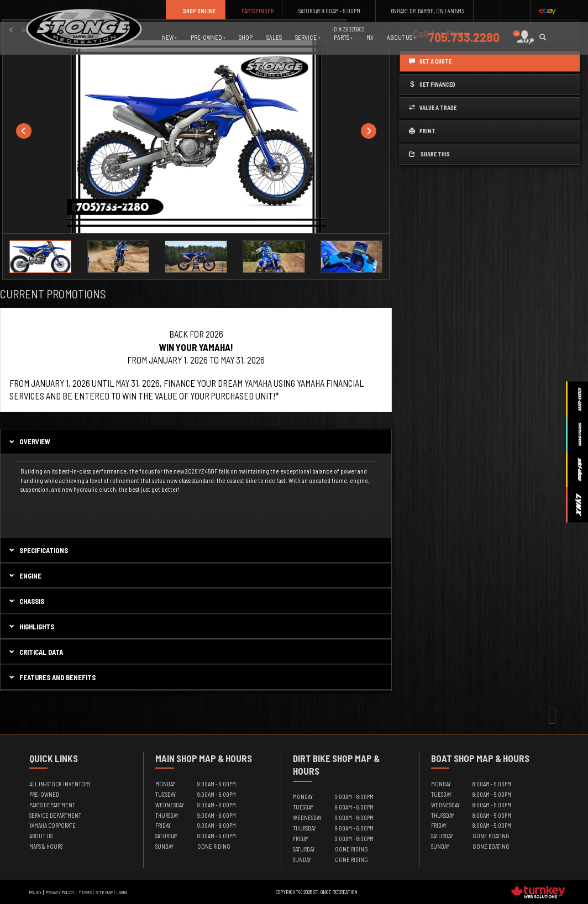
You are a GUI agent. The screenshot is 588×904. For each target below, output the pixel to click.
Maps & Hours (46, 846)
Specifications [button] (38, 550)
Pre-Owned (44, 794)
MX (370, 37)
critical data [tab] (35, 652)
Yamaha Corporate (53, 825)
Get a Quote (430, 61)
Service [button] (308, 37)
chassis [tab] (26, 601)
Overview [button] (29, 442)
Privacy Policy (60, 892)
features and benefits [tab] (52, 677)
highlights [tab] (31, 627)
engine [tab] (25, 576)
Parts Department (52, 805)
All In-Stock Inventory (60, 784)
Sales (274, 37)
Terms (85, 892)
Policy (36, 892)
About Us (41, 836)
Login (122, 892)
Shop (246, 37)
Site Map (104, 892)
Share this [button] (429, 154)
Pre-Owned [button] (208, 37)
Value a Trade (433, 107)
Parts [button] (343, 37)
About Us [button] (401, 37)
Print (422, 131)
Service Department (55, 815)
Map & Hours (225, 758)
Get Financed (432, 84)
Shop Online (195, 11)
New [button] (169, 37)
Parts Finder (254, 11)
